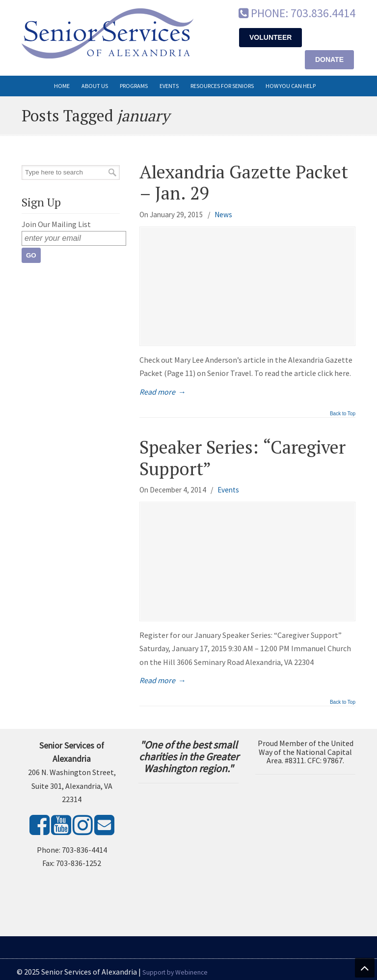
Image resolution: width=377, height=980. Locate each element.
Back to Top (343, 414)
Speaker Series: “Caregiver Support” (242, 458)
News (223, 215)
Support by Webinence (175, 972)
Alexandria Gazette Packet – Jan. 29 (244, 182)
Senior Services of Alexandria (108, 33)
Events (228, 490)
